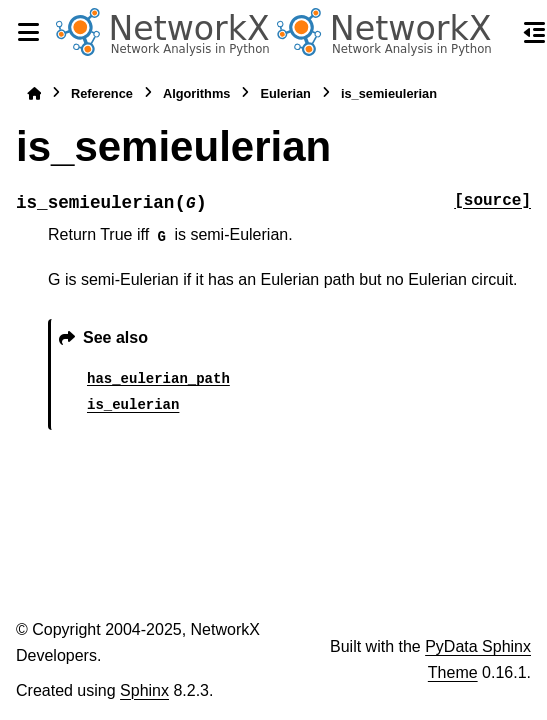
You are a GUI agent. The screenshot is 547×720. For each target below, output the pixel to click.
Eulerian (285, 93)
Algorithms (197, 93)
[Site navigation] (28, 32)
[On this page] (535, 32)
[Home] (34, 93)
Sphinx (144, 690)
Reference (102, 93)
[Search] (499, 33)
